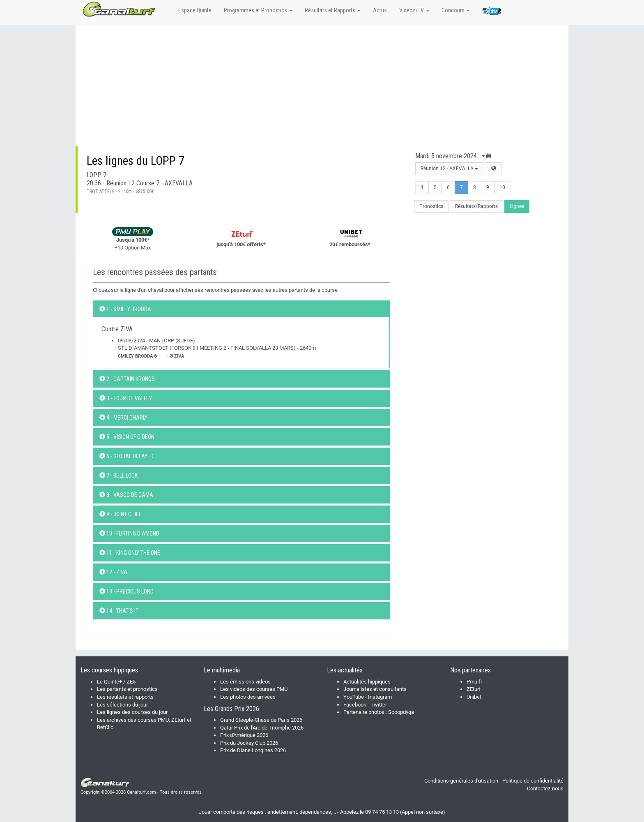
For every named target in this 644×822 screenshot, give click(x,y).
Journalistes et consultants (375, 689)
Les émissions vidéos (245, 682)
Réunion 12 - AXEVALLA (449, 169)
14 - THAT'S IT (119, 611)
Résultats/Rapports (476, 206)
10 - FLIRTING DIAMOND (129, 533)
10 (502, 187)
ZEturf (474, 689)
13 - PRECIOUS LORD (126, 591)
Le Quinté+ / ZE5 (116, 682)
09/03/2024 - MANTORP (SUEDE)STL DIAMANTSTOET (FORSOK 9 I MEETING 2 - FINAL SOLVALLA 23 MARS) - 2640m (217, 348)
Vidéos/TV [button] (414, 10)
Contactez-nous (545, 789)
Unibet (474, 697)
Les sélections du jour (122, 705)
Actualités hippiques (367, 682)
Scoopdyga (401, 712)
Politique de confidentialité (533, 781)
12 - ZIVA (113, 572)
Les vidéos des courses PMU (254, 689)
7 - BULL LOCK (118, 476)
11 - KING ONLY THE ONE (130, 553)
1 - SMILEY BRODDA (125, 309)
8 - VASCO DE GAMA (126, 495)
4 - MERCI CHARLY (123, 418)
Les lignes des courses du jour (132, 712)
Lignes (517, 206)
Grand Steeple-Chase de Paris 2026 (261, 720)
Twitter (379, 705)
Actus (380, 10)
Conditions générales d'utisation (461, 781)
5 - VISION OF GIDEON (127, 437)
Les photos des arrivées (248, 697)
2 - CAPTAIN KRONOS (127, 379)
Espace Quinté (195, 10)
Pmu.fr (474, 682)
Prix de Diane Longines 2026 (253, 750)
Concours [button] (456, 10)
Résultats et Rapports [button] (333, 10)
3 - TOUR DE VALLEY (126, 398)
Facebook (355, 705)
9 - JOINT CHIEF (120, 514)
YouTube (354, 697)
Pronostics (431, 206)
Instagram (380, 697)
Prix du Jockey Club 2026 (249, 743)
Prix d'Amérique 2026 (244, 735)
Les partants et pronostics (127, 689)
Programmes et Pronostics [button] (258, 10)
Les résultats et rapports (125, 697)
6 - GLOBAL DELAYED (126, 456)
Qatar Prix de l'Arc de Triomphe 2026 (262, 728)
